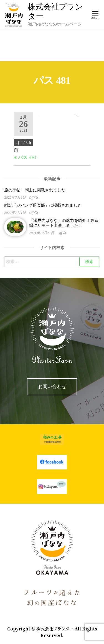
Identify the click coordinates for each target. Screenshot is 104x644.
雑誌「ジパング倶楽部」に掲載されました (43, 205)
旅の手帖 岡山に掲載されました (35, 190)
